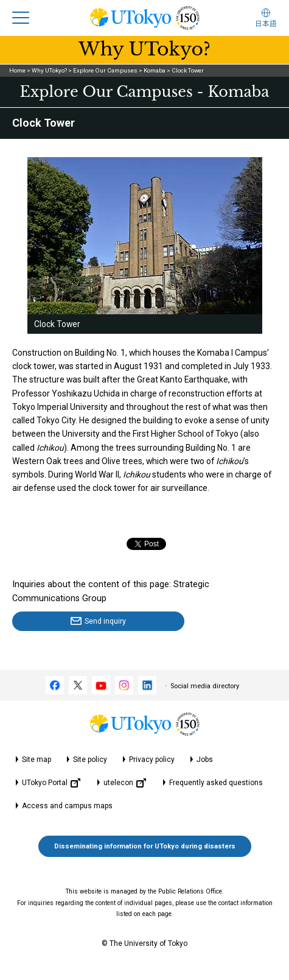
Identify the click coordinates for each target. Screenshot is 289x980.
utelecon (125, 783)
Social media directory (205, 686)
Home (17, 70)
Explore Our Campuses (105, 70)
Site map (37, 760)
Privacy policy (152, 760)
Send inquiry (105, 621)
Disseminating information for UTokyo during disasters (145, 846)
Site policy (90, 760)
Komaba (155, 70)
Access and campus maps (67, 806)
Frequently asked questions (216, 783)
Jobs (205, 760)
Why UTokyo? (49, 70)
